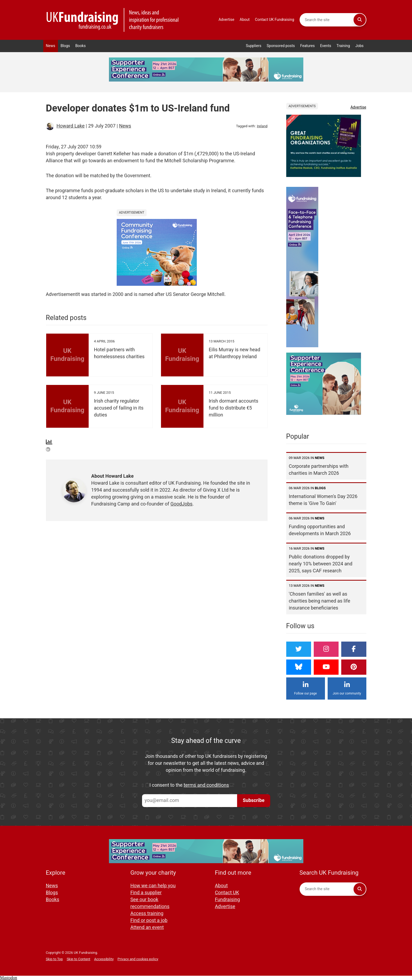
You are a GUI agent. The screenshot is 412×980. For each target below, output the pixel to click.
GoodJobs (181, 504)
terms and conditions (206, 785)
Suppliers (254, 46)
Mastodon (9, 978)
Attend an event (147, 927)
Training (343, 46)
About (245, 20)
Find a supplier (146, 893)
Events (326, 46)
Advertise (226, 20)
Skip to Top (54, 959)
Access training (147, 914)
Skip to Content (79, 959)
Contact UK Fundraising (275, 20)
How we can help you (153, 886)
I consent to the (189, 785)
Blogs (65, 46)
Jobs (360, 46)
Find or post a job (149, 921)
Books (81, 46)
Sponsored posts (281, 46)
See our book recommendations (150, 903)
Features (307, 46)
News (51, 46)
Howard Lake (71, 126)
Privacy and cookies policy (138, 959)
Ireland (262, 126)
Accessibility (104, 959)
